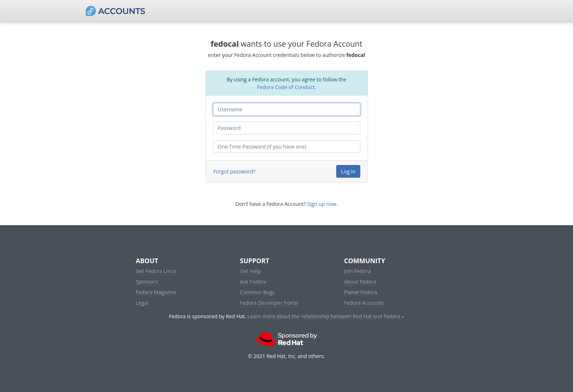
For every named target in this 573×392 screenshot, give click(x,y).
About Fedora (361, 282)
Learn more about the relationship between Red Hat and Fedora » (326, 316)
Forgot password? (234, 171)
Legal (142, 303)
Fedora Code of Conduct (286, 87)
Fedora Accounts (364, 303)
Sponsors (147, 282)
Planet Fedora (361, 292)
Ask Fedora (253, 282)
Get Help (251, 271)
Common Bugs (258, 292)
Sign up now (322, 204)
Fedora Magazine (156, 292)
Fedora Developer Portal (269, 303)
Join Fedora (358, 271)
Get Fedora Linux (156, 271)
